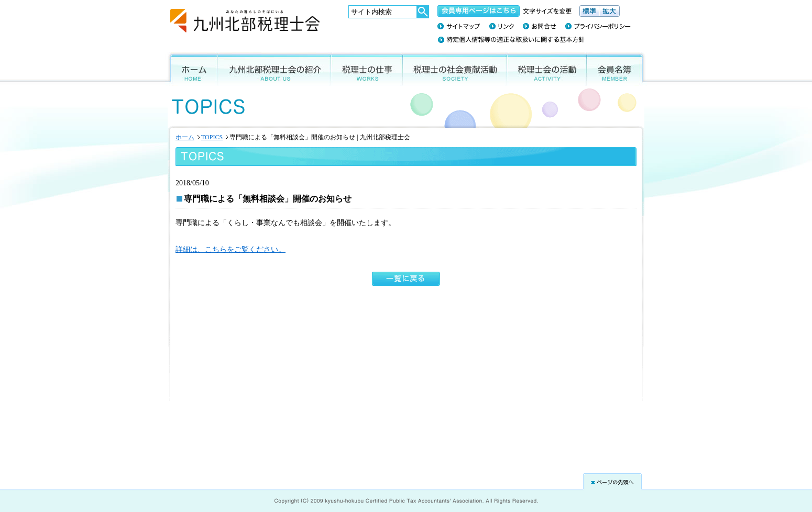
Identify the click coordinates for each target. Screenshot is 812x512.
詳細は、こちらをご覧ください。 (231, 249)
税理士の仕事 (367, 69)
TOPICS (212, 137)
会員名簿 (617, 69)
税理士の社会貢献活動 (455, 69)
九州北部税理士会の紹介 (274, 69)
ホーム (191, 69)
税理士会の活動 (547, 69)
